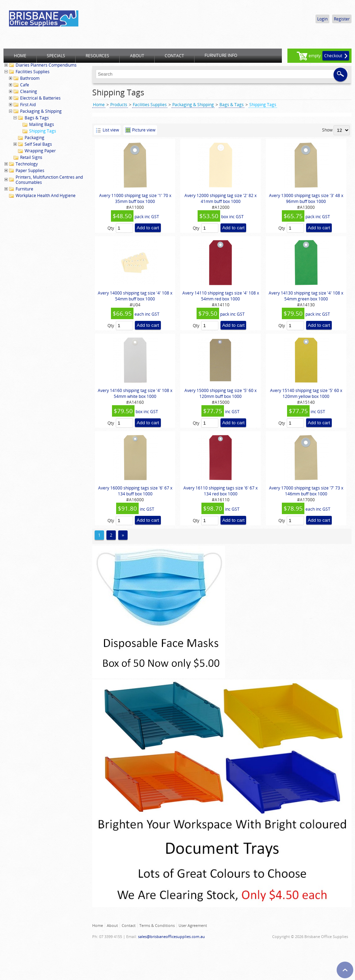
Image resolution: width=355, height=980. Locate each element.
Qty (111, 228)
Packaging (34, 138)
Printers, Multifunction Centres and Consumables (49, 180)
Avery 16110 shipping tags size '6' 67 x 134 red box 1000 (220, 491)
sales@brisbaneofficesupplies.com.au (171, 936)
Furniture (24, 189)
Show (327, 130)
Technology (27, 164)
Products (119, 105)
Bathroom (30, 78)
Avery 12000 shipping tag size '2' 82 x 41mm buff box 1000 (220, 198)
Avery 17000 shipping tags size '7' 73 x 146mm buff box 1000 (306, 491)
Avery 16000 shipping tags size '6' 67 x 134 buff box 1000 (135, 491)
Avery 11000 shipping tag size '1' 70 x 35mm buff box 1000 (135, 198)
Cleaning (29, 91)
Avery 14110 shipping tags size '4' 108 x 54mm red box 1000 (221, 296)
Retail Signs (31, 157)
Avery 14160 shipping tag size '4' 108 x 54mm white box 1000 (135, 393)
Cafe (25, 85)
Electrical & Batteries (40, 98)
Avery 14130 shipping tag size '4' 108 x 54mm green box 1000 (306, 296)
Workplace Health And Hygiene (46, 195)
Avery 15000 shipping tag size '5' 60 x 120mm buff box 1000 (220, 393)
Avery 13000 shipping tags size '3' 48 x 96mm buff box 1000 (306, 198)
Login (322, 19)
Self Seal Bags (38, 144)
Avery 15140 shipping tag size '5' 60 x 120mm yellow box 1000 (306, 393)
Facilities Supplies (33, 72)
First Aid (28, 105)
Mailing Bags (42, 124)
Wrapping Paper (40, 151)
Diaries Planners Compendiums (46, 65)
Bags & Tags (37, 118)
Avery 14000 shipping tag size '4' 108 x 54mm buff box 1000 (135, 296)
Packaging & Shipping (41, 111)
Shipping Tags (43, 131)
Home (99, 105)
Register (342, 19)
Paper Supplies (30, 171)
